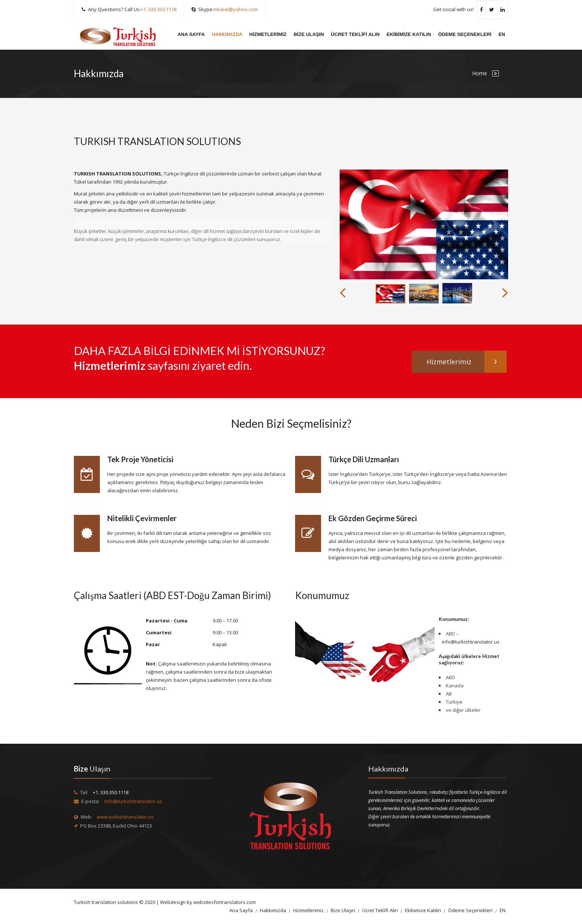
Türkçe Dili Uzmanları (364, 459)
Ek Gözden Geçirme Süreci (373, 518)
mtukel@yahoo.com (236, 9)
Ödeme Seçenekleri (465, 34)
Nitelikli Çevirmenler (142, 518)
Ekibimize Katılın (409, 34)
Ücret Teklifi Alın (355, 34)
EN (502, 34)
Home (480, 73)
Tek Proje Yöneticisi (140, 459)
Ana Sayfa (191, 34)
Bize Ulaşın (309, 34)
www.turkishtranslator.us (125, 817)
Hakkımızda (227, 34)
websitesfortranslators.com (225, 902)
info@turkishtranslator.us (471, 642)
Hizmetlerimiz (268, 34)
